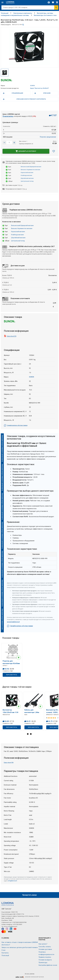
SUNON (32, 86)
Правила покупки (45, 957)
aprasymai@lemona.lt (13, 622)
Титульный (5, 13)
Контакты (5, 953)
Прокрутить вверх (29, 895)
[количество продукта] (9, 143)
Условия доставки (45, 949)
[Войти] (49, 2)
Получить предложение (48, 137)
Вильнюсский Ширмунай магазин (31, 167)
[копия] (23, 25)
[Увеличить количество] (4, 143)
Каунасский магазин (27, 172)
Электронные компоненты (23, 13)
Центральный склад (27, 181)
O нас (4, 950)
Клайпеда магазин (26, 175)
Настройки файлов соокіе (48, 965)
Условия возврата (45, 960)
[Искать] (56, 8)
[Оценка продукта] (52, 718)
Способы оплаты (45, 947)
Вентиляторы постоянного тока (45, 15)
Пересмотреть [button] (12, 675)
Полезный (5, 955)
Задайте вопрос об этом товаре (16, 425)
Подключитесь (8, 116)
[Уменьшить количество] (14, 143)
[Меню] (2, 2)
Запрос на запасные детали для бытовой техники (20, 947)
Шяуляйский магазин (27, 178)
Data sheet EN (12, 336)
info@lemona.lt (12, 881)
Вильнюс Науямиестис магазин (30, 170)
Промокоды (43, 962)
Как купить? (43, 944)
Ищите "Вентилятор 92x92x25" (40, 88)
